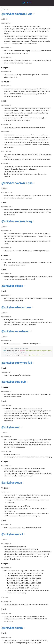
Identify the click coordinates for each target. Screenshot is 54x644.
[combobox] (25, 9)
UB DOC (29, 3)
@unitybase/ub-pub (13, 382)
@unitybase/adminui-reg (17, 221)
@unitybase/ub (11, 427)
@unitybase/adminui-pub (17, 183)
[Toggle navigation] (51, 9)
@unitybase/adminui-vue (17, 14)
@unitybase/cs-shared (15, 331)
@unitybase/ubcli (12, 534)
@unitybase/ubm (12, 628)
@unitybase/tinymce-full (16, 363)
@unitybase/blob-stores (16, 307)
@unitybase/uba (12, 483)
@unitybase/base (12, 286)
